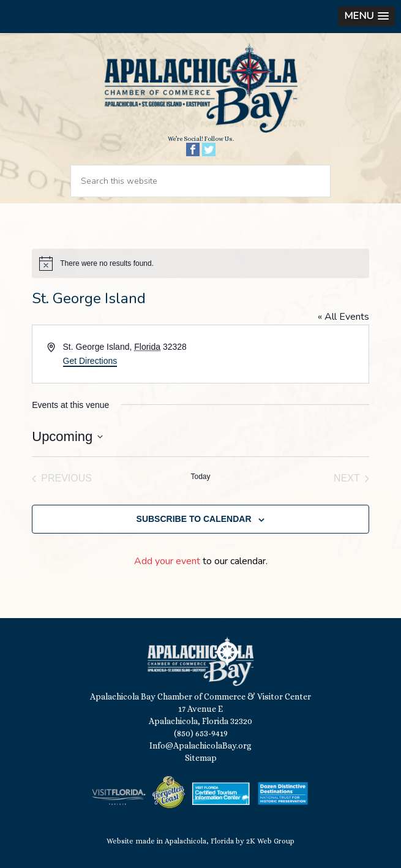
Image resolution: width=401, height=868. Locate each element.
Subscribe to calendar (194, 519)
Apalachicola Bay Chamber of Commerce (200, 89)
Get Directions (90, 361)
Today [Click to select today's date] (200, 477)
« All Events (343, 317)
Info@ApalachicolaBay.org (200, 745)
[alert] (200, 263)
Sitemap (201, 758)
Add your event (167, 561)
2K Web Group (270, 841)
